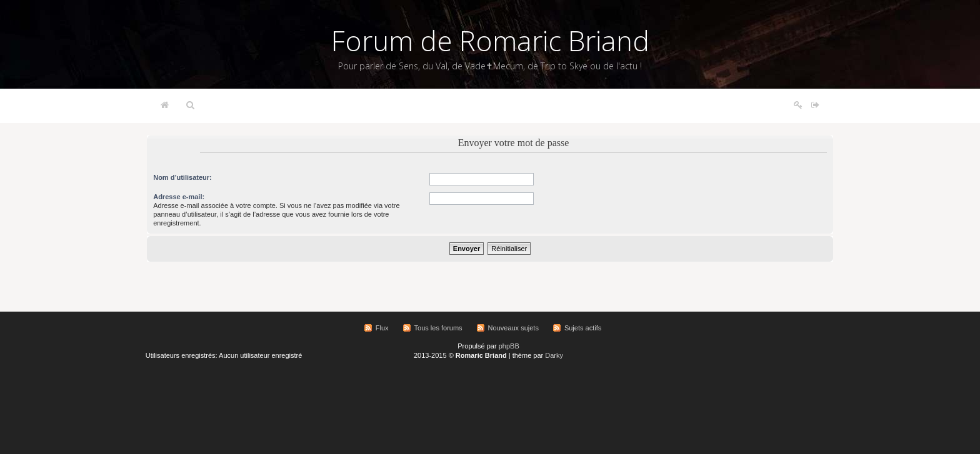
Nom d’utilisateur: (182, 177)
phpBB (509, 346)
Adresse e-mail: (179, 197)
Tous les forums (438, 328)
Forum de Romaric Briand (490, 41)
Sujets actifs (583, 328)
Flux (382, 328)
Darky (554, 355)
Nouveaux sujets (513, 328)
